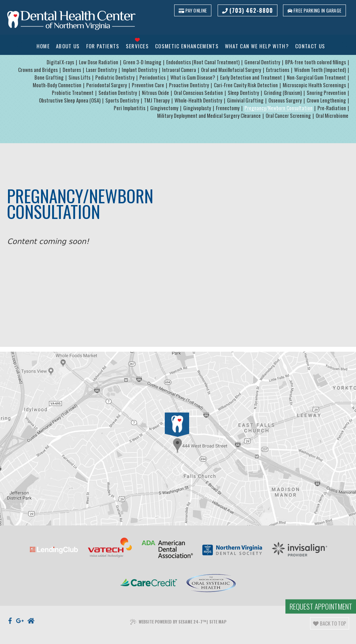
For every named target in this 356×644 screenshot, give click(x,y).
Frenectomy (228, 108)
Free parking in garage (314, 10)
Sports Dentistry (122, 100)
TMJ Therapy (157, 100)
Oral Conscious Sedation (198, 93)
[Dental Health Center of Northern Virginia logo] (71, 21)
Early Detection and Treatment (251, 78)
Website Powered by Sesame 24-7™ (168, 608)
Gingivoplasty (197, 108)
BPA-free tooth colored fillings (315, 62)
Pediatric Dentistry (115, 78)
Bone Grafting (49, 78)
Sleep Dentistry (243, 93)
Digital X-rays (60, 62)
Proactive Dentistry (189, 85)
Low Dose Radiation (99, 62)
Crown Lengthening (326, 100)
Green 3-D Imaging (142, 62)
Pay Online (192, 10)
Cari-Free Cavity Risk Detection (246, 85)
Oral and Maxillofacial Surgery (231, 70)
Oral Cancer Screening (288, 116)
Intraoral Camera (179, 70)
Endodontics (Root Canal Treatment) (203, 62)
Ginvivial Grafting (245, 100)
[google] (20, 606)
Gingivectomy (164, 108)
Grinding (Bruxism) (283, 93)
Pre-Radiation (332, 108)
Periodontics (152, 78)
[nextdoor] (31, 606)
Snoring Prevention (326, 93)
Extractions (278, 70)
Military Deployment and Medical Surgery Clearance (209, 116)
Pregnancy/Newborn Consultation (278, 108)
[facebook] (10, 606)
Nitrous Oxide (155, 93)
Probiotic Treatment (73, 93)
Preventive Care (148, 85)
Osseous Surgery (285, 100)
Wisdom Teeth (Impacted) (320, 70)
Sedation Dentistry (118, 93)
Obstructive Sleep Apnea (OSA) (70, 100)
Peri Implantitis (130, 108)
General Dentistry (262, 62)
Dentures (72, 70)
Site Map (218, 607)
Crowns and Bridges (38, 70)
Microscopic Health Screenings (314, 85)
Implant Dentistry (139, 70)
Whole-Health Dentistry (198, 100)
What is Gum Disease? (193, 78)
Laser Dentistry (101, 70)
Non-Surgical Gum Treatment (316, 78)
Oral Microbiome (332, 116)
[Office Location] (176, 425)
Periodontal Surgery (107, 85)
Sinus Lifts (79, 78)
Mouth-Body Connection (57, 85)
